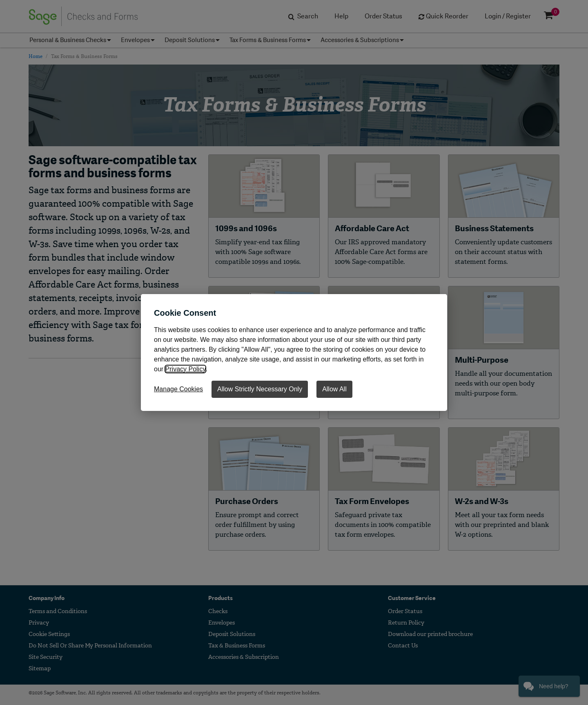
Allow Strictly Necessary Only (260, 389)
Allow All (334, 389)
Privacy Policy (185, 369)
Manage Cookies (178, 389)
